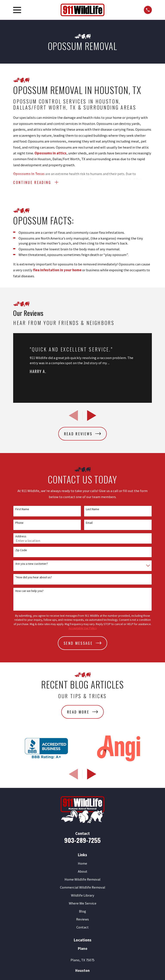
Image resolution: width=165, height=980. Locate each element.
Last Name (93, 509)
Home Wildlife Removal (82, 880)
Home (82, 864)
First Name (22, 509)
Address (21, 537)
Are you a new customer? (32, 564)
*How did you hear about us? (34, 578)
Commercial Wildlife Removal (83, 888)
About (83, 872)
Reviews (82, 920)
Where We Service (83, 904)
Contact (82, 927)
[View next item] (92, 416)
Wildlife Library (83, 896)
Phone (19, 523)
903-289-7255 (82, 840)
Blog (82, 912)
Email (89, 523)
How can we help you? (29, 591)
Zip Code (21, 550)
